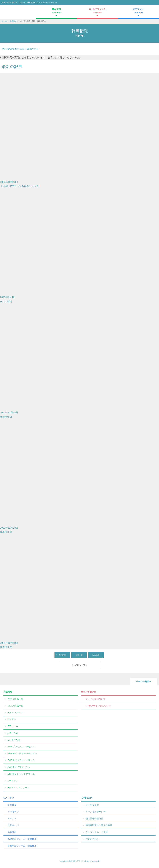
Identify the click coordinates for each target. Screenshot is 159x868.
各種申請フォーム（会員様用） (23, 846)
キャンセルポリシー (96, 812)
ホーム (4, 21)
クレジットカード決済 (97, 832)
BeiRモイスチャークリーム (21, 760)
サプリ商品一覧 (15, 699)
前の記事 (62, 655)
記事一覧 (79, 655)
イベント (12, 818)
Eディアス (13, 781)
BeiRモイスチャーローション (22, 753)
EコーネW (13, 733)
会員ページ (13, 825)
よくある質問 (92, 805)
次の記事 (96, 655)
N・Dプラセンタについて (98, 706)
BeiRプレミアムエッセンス (21, 747)
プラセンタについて (96, 699)
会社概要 (12, 805)
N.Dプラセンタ (89, 692)
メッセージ (13, 812)
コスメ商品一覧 (15, 706)
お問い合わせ (92, 839)
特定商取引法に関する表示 (99, 825)
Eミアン (12, 719)
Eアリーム (13, 726)
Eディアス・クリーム (18, 787)
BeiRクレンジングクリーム (21, 774)
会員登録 (12, 832)
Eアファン (9, 798)
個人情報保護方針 (94, 818)
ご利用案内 (87, 798)
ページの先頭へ (144, 682)
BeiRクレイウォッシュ (19, 767)
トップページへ (79, 665)
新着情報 (13, 21)
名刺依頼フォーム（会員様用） (23, 839)
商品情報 (8, 692)
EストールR (14, 740)
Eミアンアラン (15, 713)
